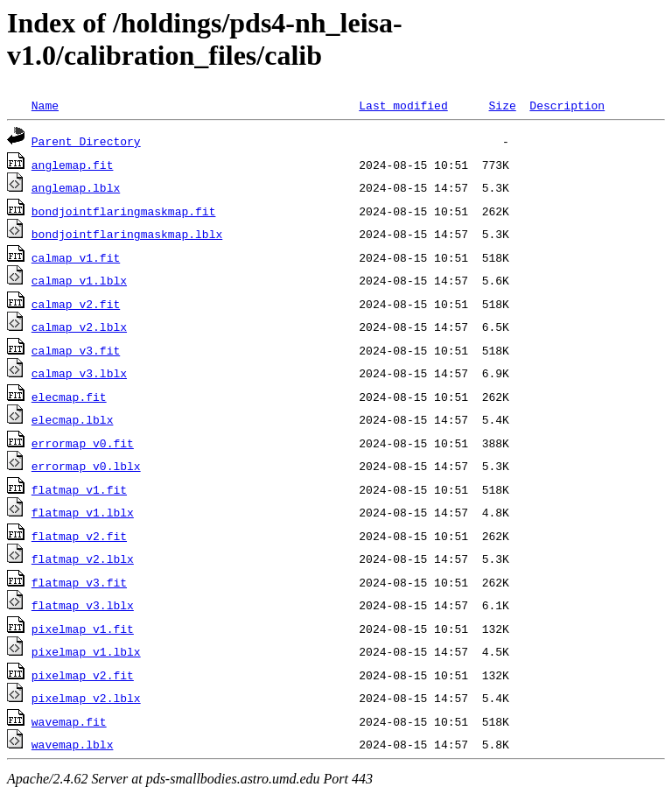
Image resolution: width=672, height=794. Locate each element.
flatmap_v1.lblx (83, 512)
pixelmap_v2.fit (83, 675)
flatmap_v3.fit (79, 582)
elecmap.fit (69, 397)
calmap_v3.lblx (79, 373)
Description (567, 105)
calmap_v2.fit (76, 304)
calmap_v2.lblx (79, 327)
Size (502, 105)
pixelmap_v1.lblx (86, 651)
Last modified (403, 105)
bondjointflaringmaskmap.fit (124, 211)
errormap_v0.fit (83, 443)
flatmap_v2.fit (79, 536)
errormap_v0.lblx (86, 466)
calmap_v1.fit (76, 257)
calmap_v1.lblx (79, 280)
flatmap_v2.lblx (83, 559)
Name (45, 105)
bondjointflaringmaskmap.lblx (127, 234)
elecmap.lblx (73, 419)
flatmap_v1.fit (79, 489)
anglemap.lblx (76, 187)
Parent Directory (86, 141)
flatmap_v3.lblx (83, 605)
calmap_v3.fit (76, 350)
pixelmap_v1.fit (83, 629)
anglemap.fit (73, 165)
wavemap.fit (69, 721)
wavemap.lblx (73, 744)
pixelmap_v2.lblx (86, 698)
